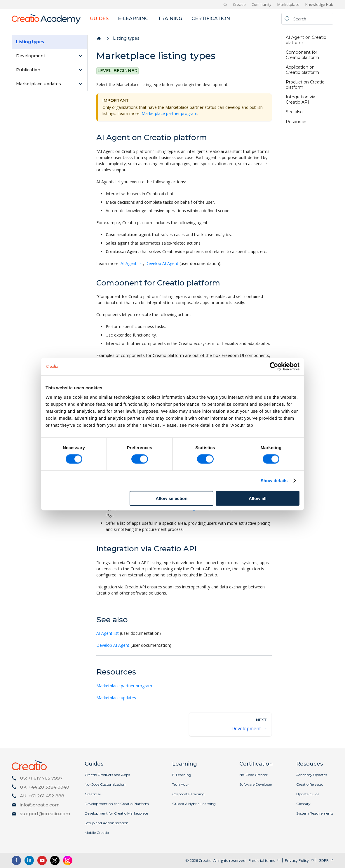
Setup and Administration (107, 823)
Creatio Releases (310, 784)
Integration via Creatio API (300, 100)
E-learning (133, 19)
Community (262, 4)
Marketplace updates (39, 84)
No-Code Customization (105, 784)
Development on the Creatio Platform (117, 804)
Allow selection (171, 498)
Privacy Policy (297, 860)
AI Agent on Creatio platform (306, 40)
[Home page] (99, 39)
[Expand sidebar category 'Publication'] (81, 70)
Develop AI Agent (162, 263)
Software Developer (256, 784)
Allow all (258, 498)
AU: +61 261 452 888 (42, 796)
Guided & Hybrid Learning (194, 804)
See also (294, 112)
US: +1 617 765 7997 (41, 778)
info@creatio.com (40, 805)
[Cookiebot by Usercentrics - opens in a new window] (274, 367)
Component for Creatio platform (302, 55)
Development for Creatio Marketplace (116, 813)
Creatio (239, 4)
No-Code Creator (253, 775)
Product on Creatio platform (305, 85)
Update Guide (308, 794)
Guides (99, 19)
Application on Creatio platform (302, 70)
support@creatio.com (45, 814)
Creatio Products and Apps (107, 775)
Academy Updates (312, 775)
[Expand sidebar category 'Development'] (81, 56)
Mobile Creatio (97, 833)
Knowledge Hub (319, 4)
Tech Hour (181, 784)
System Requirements (315, 813)
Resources (297, 122)
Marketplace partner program (169, 113)
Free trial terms (262, 860)
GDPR (324, 860)
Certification (211, 19)
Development (31, 56)
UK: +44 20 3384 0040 (45, 787)
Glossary (303, 804)
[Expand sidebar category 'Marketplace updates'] (81, 84)
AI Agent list (132, 263)
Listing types (30, 42)
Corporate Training (188, 794)
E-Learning (182, 775)
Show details (274, 481)
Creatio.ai (93, 794)
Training (170, 19)
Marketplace (288, 4)
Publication (28, 70)
